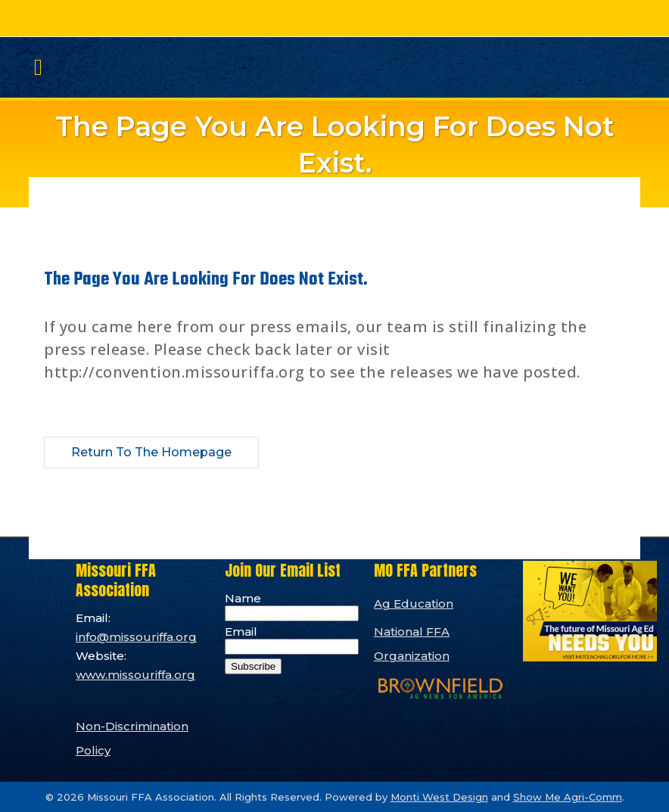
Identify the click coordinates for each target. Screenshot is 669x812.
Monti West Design (439, 797)
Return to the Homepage (151, 452)
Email (241, 632)
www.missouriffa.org (135, 675)
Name (243, 598)
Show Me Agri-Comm (568, 797)
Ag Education (414, 604)
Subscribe (253, 666)
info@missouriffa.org (136, 637)
